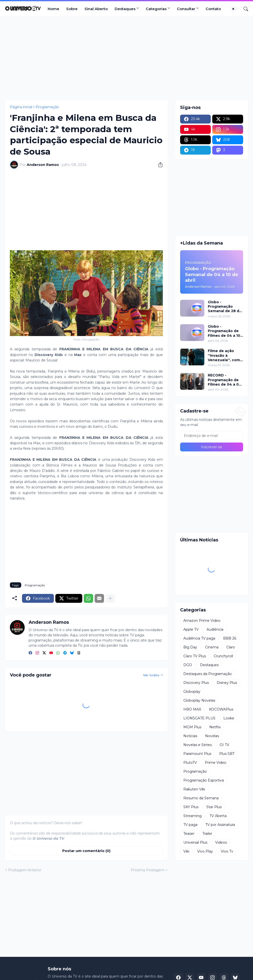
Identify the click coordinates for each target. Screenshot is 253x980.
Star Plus (214, 807)
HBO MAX (192, 709)
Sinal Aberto (96, 9)
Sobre (72, 9)
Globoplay (192, 692)
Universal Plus (195, 842)
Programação (47, 107)
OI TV (224, 745)
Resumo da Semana (201, 798)
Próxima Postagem (148, 870)
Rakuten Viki (194, 789)
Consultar (186, 9)
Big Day (190, 647)
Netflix (215, 727)
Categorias (156, 9)
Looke (229, 718)
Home (53, 9)
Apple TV (191, 629)
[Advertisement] (126, 58)
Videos (221, 842)
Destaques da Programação (208, 674)
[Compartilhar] (159, 165)
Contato (213, 9)
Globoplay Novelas (199, 700)
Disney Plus (227, 683)
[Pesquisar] (244, 9)
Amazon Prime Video (202, 621)
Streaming (192, 816)
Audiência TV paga (199, 638)
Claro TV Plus (195, 656)
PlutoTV (190, 763)
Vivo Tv (227, 851)
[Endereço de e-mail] (212, 436)
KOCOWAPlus (221, 709)
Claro (231, 647)
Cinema (212, 647)
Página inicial (21, 107)
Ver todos (151, 675)
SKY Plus (191, 807)
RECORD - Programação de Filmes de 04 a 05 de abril (224, 380)
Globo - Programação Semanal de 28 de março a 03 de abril (225, 307)
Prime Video (216, 763)
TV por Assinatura (220, 825)
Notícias (190, 736)
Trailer (207, 834)
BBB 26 (230, 638)
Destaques (125, 9)
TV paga (190, 825)
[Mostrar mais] (110, 598)
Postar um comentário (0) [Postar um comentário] (86, 851)
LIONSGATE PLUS (199, 718)
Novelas (212, 736)
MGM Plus (192, 727)
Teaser (189, 834)
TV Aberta (218, 816)
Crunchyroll (223, 656)
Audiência (215, 629)
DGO (188, 665)
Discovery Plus (196, 683)
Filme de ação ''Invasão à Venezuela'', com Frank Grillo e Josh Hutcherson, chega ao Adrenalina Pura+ (225, 355)
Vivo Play (205, 851)
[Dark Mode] (235, 9)
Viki (186, 851)
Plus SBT (227, 754)
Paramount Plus (197, 754)
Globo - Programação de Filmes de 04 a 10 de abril (224, 331)
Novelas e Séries (198, 745)
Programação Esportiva (204, 780)
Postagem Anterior (25, 870)
